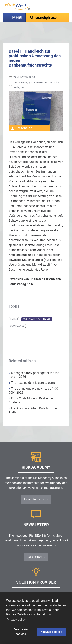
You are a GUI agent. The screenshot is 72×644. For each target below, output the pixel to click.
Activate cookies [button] (51, 632)
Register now (35, 547)
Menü (17, 17)
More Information (35, 490)
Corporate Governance (37, 310)
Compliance (17, 316)
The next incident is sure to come (32, 373)
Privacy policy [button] (16, 620)
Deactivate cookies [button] (21, 632)
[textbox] (48, 17)
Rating (14, 310)
